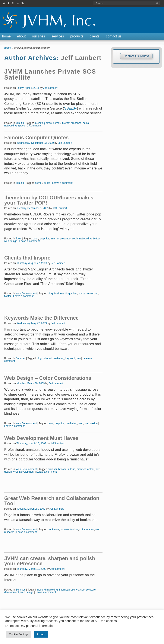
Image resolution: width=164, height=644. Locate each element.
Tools (19, 239)
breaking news (43, 123)
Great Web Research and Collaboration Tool (52, 501)
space (22, 126)
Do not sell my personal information (30, 626)
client (74, 294)
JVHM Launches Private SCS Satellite (50, 75)
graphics (45, 239)
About (21, 36)
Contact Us (114, 36)
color (36, 239)
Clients (95, 36)
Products (77, 36)
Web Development (26, 294)
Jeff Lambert (81, 58)
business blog (62, 294)
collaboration (87, 530)
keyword (70, 358)
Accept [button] (41, 634)
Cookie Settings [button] (19, 634)
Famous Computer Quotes (36, 137)
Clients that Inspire (27, 258)
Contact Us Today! (136, 56)
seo (78, 358)
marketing (71, 423)
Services (58, 36)
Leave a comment (62, 183)
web (81, 423)
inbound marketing (53, 358)
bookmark (53, 530)
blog (50, 294)
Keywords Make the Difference (41, 318)
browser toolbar (85, 469)
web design (11, 241)
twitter (96, 239)
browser (52, 469)
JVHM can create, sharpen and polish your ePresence (50, 561)
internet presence (71, 123)
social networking (82, 239)
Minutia (20, 123)
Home (6, 36)
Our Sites (38, 36)
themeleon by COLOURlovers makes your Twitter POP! (49, 200)
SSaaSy (70, 108)
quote (47, 183)
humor (56, 123)
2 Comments (34, 126)
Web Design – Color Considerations (48, 378)
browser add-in (67, 469)
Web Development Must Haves (41, 438)
